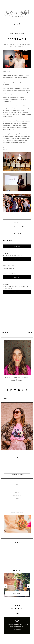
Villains (17, 457)
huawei (17, 44)
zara (23, 46)
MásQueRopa (8, 241)
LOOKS (17, 493)
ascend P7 (6, 44)
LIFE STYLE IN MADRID (17, 501)
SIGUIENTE (5, 333)
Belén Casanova (9, 266)
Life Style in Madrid (25, 44)
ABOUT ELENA (17, 487)
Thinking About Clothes (10, 274)
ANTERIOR (29, 333)
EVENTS (17, 498)
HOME (17, 484)
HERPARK (27, 642)
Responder (17, 246)
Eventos (12, 44)
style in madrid (17, 46)
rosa (11, 46)
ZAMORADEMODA (17, 495)
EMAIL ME (17, 490)
